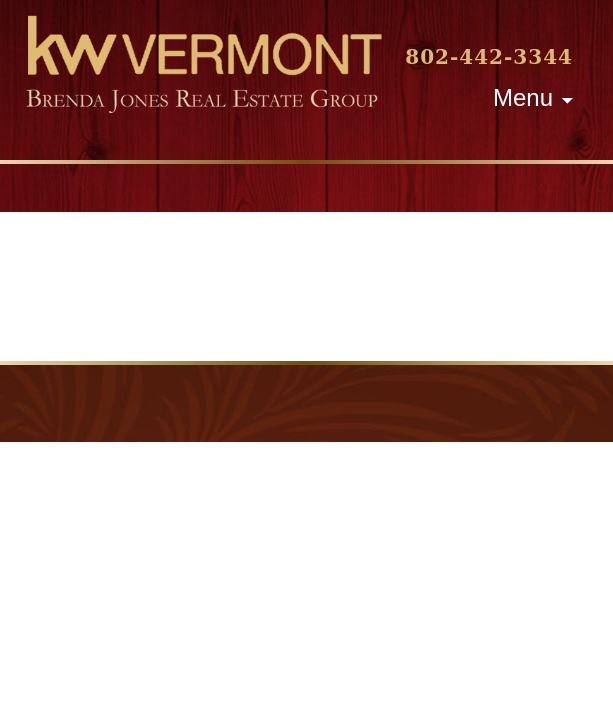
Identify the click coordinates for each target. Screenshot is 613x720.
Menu (523, 97)
